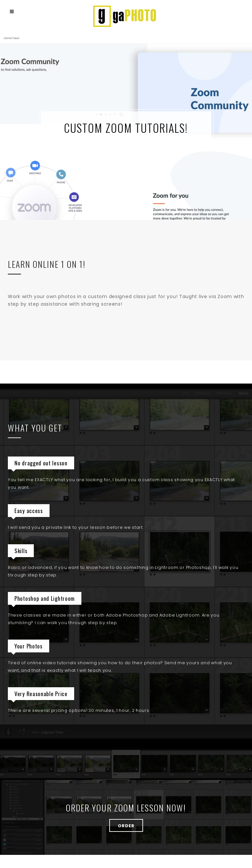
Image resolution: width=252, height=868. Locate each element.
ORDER (126, 826)
